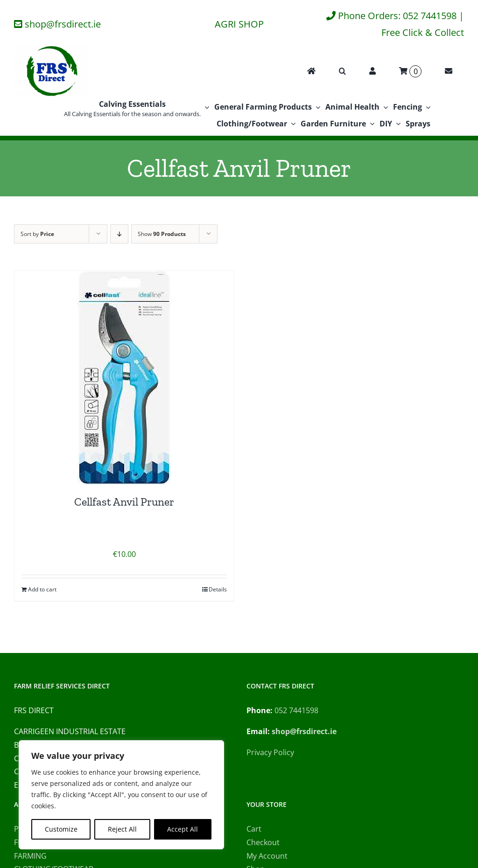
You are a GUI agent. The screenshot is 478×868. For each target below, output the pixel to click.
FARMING (30, 856)
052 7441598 (296, 710)
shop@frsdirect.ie (63, 24)
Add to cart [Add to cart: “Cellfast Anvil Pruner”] (42, 589)
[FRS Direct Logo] (51, 49)
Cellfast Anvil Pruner (124, 502)
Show (162, 234)
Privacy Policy (270, 752)
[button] (342, 71)
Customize (61, 829)
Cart (254, 829)
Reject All (122, 829)
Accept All (183, 829)
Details (218, 589)
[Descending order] (119, 234)
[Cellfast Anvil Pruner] (124, 378)
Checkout (263, 842)
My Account (267, 856)
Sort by (37, 234)
